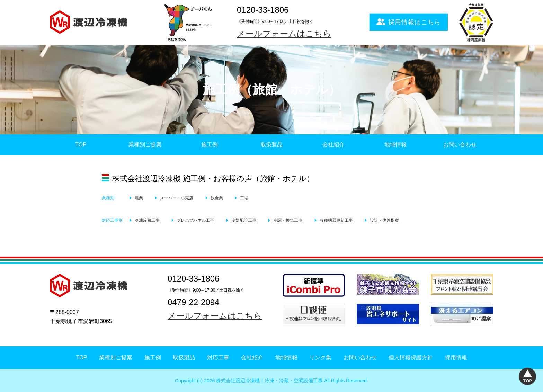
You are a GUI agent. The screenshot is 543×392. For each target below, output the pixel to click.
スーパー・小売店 (177, 198)
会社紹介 (333, 145)
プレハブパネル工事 (195, 220)
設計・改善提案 (384, 220)
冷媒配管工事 (244, 220)
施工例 (210, 145)
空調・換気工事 (288, 220)
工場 (244, 198)
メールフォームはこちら (284, 33)
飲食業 (217, 198)
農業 (139, 198)
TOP (81, 145)
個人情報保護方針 (411, 358)
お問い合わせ (460, 145)
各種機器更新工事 (336, 220)
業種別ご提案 (145, 145)
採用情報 (456, 358)
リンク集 (320, 358)
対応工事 (218, 358)
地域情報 (395, 145)
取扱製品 (271, 145)
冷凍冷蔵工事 (147, 220)
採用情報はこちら (409, 22)
